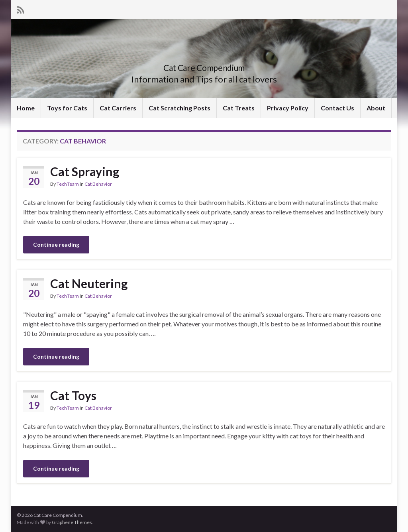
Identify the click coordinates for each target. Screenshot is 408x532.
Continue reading (56, 244)
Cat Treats (239, 108)
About (376, 108)
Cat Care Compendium (204, 66)
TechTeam (68, 184)
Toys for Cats (67, 108)
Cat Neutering (89, 283)
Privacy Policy (288, 108)
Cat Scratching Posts (179, 108)
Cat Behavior (98, 184)
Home (26, 108)
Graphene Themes (72, 522)
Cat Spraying (85, 171)
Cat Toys (73, 395)
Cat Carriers (118, 108)
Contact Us (337, 108)
